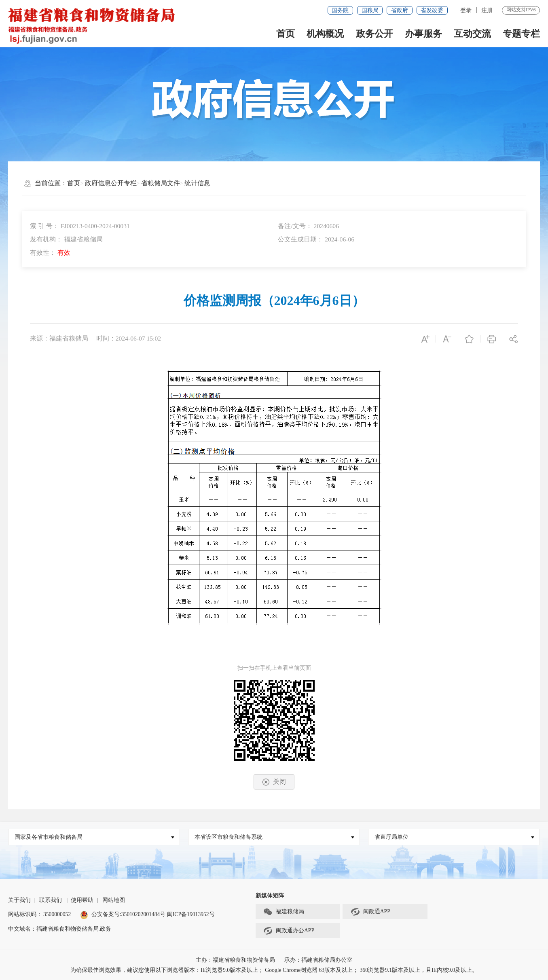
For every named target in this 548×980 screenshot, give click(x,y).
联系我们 (51, 900)
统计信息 (197, 183)
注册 (487, 10)
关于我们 (19, 900)
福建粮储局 (284, 912)
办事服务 (423, 34)
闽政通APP (370, 912)
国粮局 (370, 10)
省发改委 (432, 10)
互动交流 (472, 34)
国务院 (340, 10)
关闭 (274, 782)
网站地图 (114, 900)
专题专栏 (521, 34)
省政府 (400, 10)
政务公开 (375, 34)
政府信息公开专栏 (111, 183)
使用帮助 (82, 900)
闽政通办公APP (289, 931)
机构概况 (325, 34)
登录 (466, 10)
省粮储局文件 (161, 183)
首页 (286, 34)
